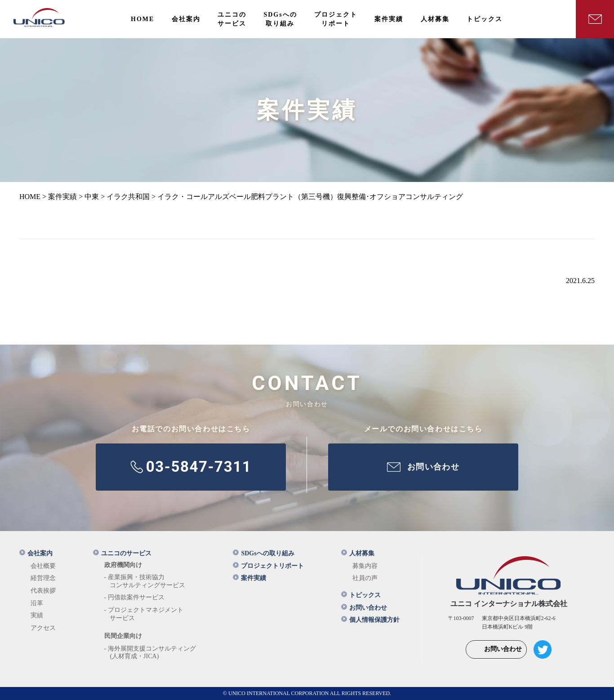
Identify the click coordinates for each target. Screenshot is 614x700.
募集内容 (365, 566)
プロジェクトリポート (268, 566)
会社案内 (36, 553)
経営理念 (43, 578)
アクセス (43, 628)
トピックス (361, 595)
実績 (37, 615)
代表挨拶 (43, 591)
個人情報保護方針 (370, 620)
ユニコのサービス (122, 553)
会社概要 (43, 566)
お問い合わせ (364, 608)
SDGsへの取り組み (263, 553)
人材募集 (358, 553)
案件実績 (249, 578)
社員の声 (365, 578)
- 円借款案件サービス (134, 597)
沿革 (37, 603)
